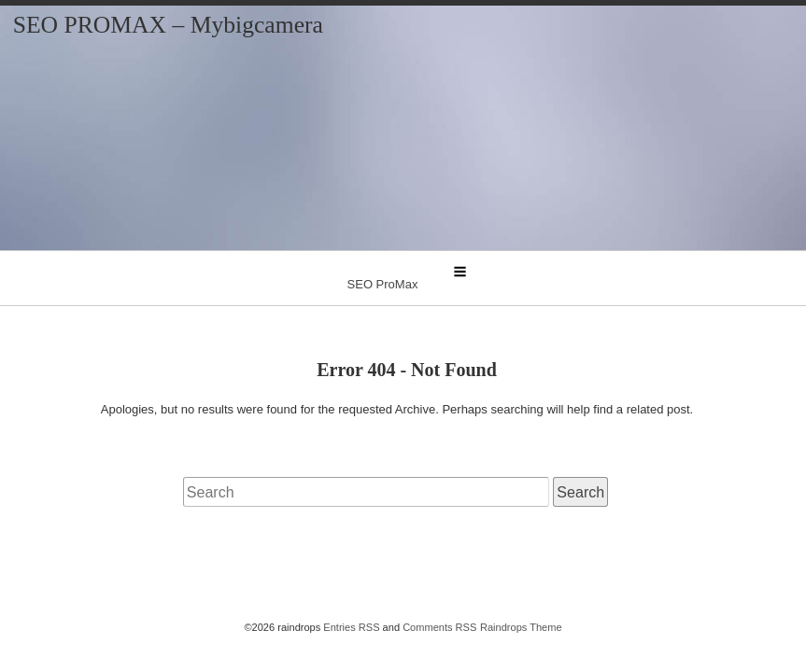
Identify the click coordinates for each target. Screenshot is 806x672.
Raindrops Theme (521, 627)
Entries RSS (351, 627)
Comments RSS (439, 627)
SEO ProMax (383, 284)
